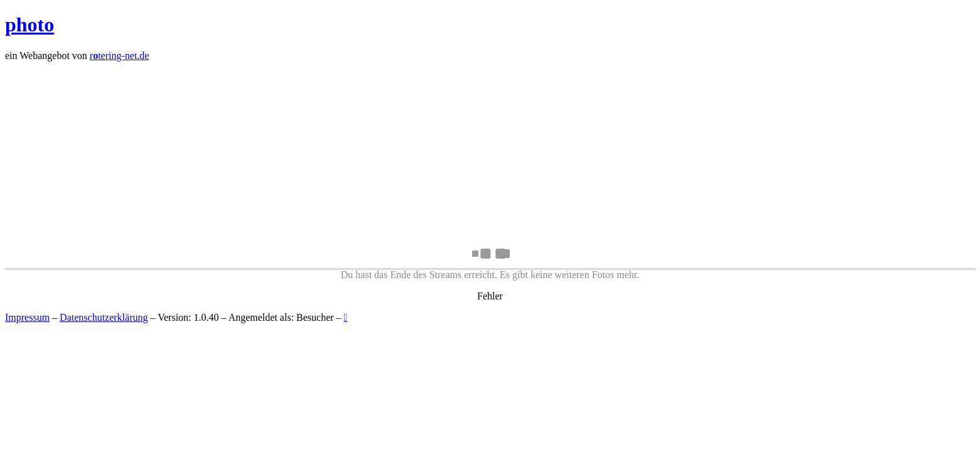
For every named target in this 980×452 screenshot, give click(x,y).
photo (30, 24)
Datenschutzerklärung (104, 317)
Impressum (27, 317)
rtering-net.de (120, 56)
